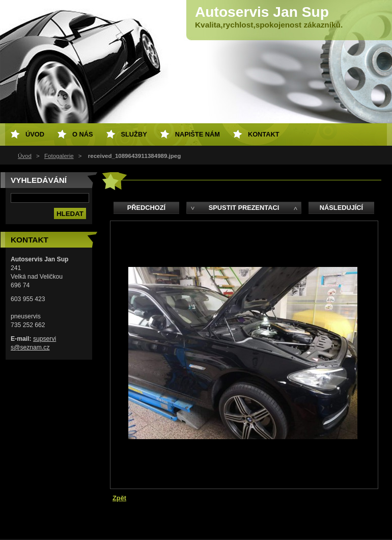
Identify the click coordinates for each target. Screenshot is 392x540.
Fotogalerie (59, 156)
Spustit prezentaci (244, 208)
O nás (83, 134)
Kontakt (264, 134)
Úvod (25, 156)
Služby (134, 134)
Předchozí (146, 208)
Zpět (119, 498)
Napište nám (198, 134)
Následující (341, 208)
